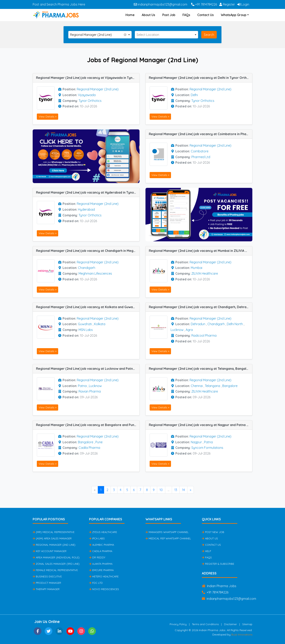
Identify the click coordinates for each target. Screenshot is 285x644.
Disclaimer (230, 624)
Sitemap (247, 624)
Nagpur (196, 442)
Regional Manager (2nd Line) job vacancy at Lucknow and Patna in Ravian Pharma (88, 369)
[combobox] (100, 35)
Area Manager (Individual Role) (56, 557)
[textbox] (166, 35)
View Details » (47, 117)
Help (206, 551)
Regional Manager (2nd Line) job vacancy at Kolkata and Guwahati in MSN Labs (88, 307)
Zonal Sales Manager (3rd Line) (56, 564)
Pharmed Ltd (201, 157)
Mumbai (197, 268)
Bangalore (230, 386)
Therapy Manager (46, 589)
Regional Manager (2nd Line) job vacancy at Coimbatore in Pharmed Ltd (200, 134)
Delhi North (235, 324)
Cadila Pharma (89, 448)
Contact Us (206, 15)
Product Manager (47, 583)
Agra (189, 330)
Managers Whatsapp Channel (167, 532)
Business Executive (47, 576)
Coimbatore (200, 151)
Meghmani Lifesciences (95, 273)
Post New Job (213, 532)
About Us (148, 15)
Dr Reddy (97, 557)
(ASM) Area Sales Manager (52, 538)
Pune (99, 442)
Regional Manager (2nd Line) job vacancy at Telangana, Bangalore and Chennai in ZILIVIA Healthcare (200, 369)
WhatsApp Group (234, 15)
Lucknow (177, 330)
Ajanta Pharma (101, 564)
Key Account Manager (50, 551)
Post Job (169, 15)
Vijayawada (87, 95)
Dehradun (198, 324)
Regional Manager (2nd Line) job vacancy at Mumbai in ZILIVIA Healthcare (200, 251)
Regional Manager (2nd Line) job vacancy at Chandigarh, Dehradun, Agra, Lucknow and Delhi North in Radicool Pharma (200, 307)
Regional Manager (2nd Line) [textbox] (98, 35)
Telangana (212, 386)
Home (130, 15)
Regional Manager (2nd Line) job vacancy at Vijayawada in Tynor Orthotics (88, 78)
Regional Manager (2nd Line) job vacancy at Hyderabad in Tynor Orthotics (88, 192)
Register (227, 4)
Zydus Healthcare (103, 532)
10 (161, 490)
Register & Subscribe (218, 564)
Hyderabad (86, 209)
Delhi (194, 95)
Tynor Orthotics (90, 101)
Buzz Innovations (242, 634)
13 (176, 490)
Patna (82, 386)
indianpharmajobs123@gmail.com (161, 4)
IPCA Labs (97, 538)
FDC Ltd (96, 583)
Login (243, 4)
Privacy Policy (178, 624)
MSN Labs (86, 330)
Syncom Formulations (207, 448)
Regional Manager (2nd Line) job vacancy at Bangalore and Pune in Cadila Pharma (88, 425)
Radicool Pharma (204, 335)
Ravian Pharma (90, 391)
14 (183, 490)
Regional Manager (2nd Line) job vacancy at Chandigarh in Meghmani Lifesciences (88, 251)
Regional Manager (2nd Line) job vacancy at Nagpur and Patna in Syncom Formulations (200, 425)
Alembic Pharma (102, 545)
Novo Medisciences (104, 589)
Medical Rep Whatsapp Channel (168, 538)
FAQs (186, 15)
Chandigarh (87, 268)
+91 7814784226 (204, 4)
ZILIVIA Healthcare (205, 273)
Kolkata (100, 324)
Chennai (197, 386)
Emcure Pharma (101, 570)
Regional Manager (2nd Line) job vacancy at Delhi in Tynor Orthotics (200, 78)
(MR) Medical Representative (54, 532)
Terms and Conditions (205, 624)
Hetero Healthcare (104, 576)
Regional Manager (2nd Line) (98, 89)
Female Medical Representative (55, 570)
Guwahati (85, 324)
